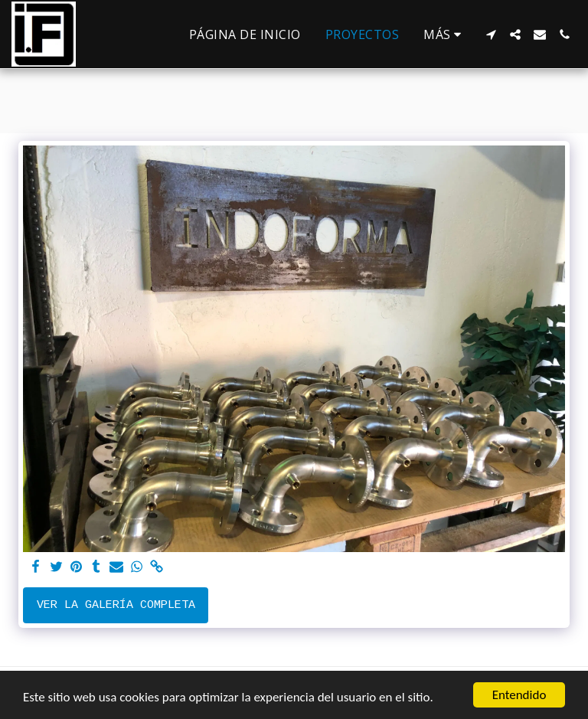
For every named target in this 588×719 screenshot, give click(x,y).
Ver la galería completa (116, 605)
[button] (491, 34)
